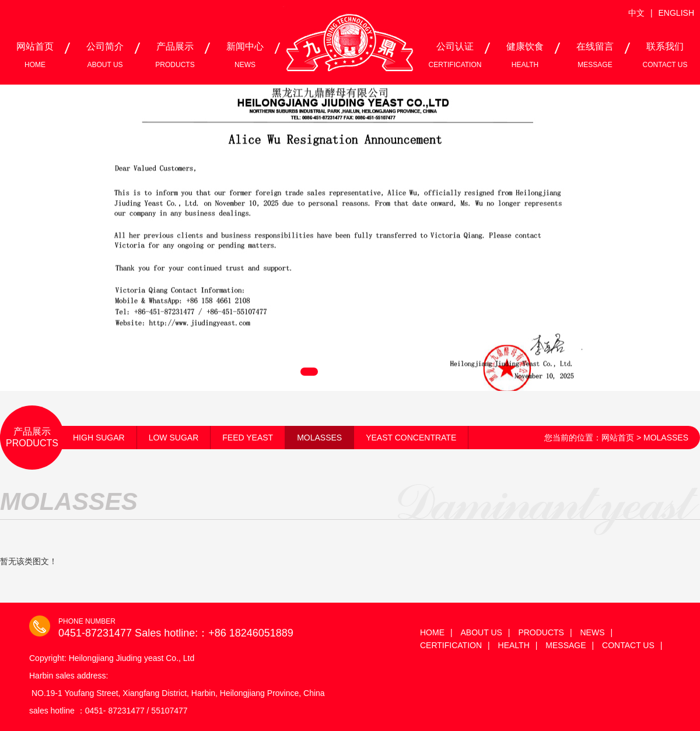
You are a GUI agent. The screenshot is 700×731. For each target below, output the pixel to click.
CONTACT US (628, 645)
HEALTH (514, 645)
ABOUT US (482, 632)
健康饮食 (525, 55)
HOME (432, 632)
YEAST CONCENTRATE (411, 438)
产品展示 (175, 55)
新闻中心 (245, 55)
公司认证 (455, 55)
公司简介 (105, 55)
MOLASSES (319, 438)
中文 (636, 13)
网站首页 (35, 55)
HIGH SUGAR (99, 438)
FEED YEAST (248, 438)
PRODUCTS (541, 632)
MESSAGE (566, 645)
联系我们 (665, 55)
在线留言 (595, 55)
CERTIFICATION (451, 645)
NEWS (592, 632)
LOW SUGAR (174, 438)
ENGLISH (676, 13)
